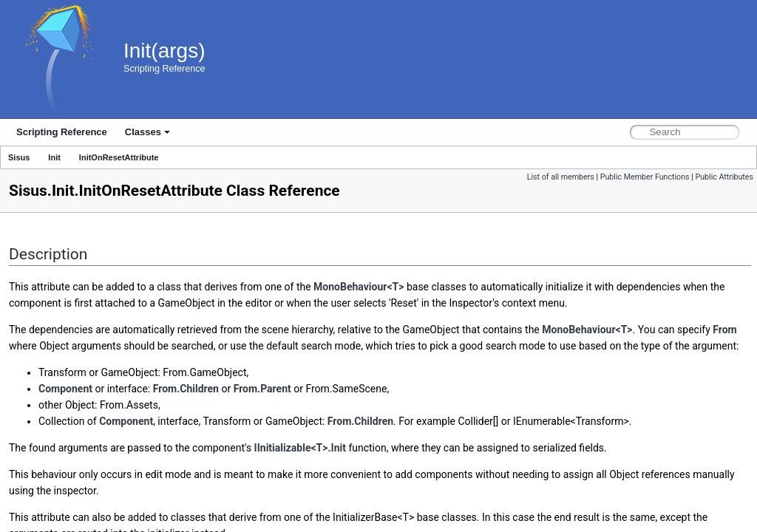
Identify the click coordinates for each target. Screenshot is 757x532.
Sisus (19, 157)
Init (54, 157)
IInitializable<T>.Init (300, 448)
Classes (147, 132)
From (724, 330)
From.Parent (262, 389)
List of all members (561, 177)
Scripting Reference (62, 132)
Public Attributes (724, 177)
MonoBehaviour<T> (359, 287)
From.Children (186, 389)
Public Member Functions (645, 177)
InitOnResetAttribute (119, 157)
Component (65, 389)
